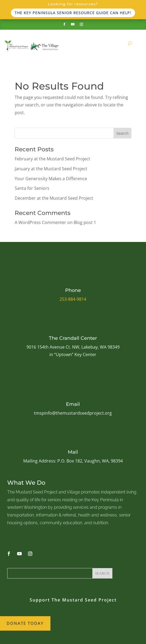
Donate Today (25, 623)
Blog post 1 (85, 222)
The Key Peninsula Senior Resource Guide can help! (73, 13)
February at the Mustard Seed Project (52, 159)
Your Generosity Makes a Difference (51, 179)
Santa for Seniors (32, 188)
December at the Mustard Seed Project (54, 198)
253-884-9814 (73, 299)
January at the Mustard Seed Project (51, 169)
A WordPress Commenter (40, 222)
